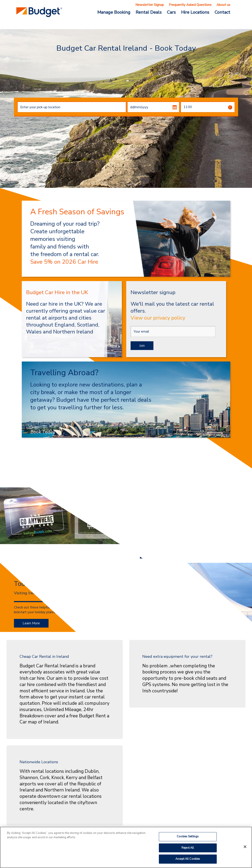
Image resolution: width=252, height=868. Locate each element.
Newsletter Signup (150, 5)
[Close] (245, 847)
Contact (222, 12)
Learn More (31, 623)
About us (223, 5)
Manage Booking (114, 12)
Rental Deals (149, 12)
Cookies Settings (188, 836)
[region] (126, 847)
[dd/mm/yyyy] (153, 107)
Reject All (188, 848)
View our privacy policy (158, 318)
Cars (171, 12)
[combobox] (72, 107)
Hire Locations (195, 12)
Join (142, 346)
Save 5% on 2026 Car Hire (64, 262)
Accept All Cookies (188, 859)
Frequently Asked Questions (190, 5)
